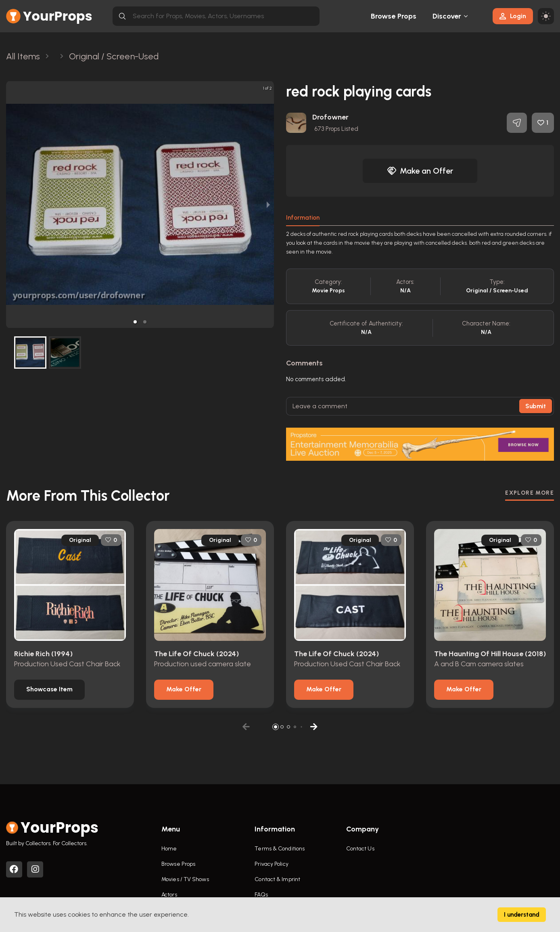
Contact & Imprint (277, 879)
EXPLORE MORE (530, 493)
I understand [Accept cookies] (522, 915)
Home (169, 849)
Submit (536, 406)
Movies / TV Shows (185, 879)
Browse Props (394, 16)
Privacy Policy (271, 864)
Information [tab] (303, 218)
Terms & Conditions (280, 849)
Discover (447, 16)
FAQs (261, 895)
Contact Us (360, 849)
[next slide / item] (268, 205)
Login (513, 16)
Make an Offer (420, 171)
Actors (169, 895)
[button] (135, 322)
